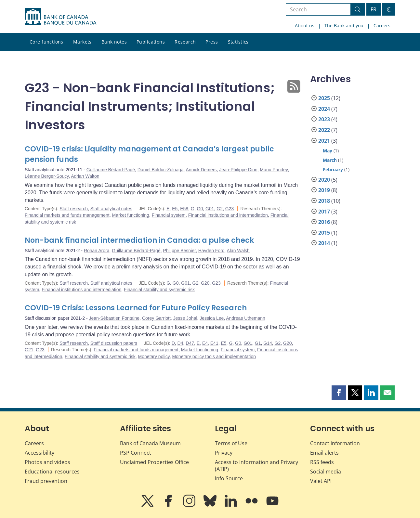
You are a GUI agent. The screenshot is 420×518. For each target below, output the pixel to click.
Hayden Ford (211, 251)
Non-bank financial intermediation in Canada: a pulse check (139, 240)
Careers (382, 26)
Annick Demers (201, 170)
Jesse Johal (185, 318)
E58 (184, 209)
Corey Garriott (156, 318)
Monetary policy (154, 356)
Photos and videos (47, 462)
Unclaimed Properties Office (154, 462)
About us (305, 26)
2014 (324, 243)
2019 (324, 190)
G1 (258, 343)
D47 (190, 343)
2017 (324, 212)
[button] (339, 393)
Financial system (169, 215)
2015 (324, 233)
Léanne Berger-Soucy (47, 176)
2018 (324, 201)
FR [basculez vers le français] (374, 9)
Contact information (335, 443)
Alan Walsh (238, 251)
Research (185, 42)
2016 (324, 222)
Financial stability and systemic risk (159, 290)
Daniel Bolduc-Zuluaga (161, 170)
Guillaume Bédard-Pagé (111, 170)
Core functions (46, 42)
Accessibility (39, 453)
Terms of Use (231, 443)
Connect (136, 453)
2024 (324, 109)
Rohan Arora (97, 251)
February (333, 169)
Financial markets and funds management (67, 215)
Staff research (74, 209)
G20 (205, 283)
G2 (220, 209)
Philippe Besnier (179, 251)
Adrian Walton (85, 176)
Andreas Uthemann (246, 318)
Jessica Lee (212, 318)
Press (212, 42)
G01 (210, 209)
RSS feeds (322, 462)
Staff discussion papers (114, 343)
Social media (326, 472)
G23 (230, 209)
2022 (324, 130)
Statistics (238, 42)
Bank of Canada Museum (150, 443)
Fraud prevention (46, 481)
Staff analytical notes (111, 209)
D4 (180, 343)
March (330, 160)
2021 (324, 141)
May (328, 151)
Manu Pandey (274, 170)
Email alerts (324, 453)
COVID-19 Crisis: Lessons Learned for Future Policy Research (136, 308)
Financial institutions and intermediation (228, 215)
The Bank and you (344, 26)
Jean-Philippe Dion (238, 170)
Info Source (229, 478)
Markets (82, 42)
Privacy (224, 453)
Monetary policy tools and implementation (214, 356)
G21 (29, 350)
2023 (324, 119)
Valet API (321, 481)
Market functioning (130, 215)
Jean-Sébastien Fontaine (114, 318)
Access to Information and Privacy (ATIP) (256, 466)
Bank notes (114, 42)
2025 (324, 98)
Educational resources (52, 472)
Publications (151, 42)
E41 (214, 343)
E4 (205, 343)
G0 (200, 209)
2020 (324, 180)
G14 (268, 343)
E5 (175, 209)
